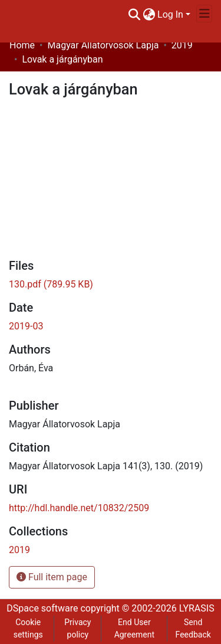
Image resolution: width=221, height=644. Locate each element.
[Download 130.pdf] (51, 284)
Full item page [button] (52, 577)
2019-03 (26, 326)
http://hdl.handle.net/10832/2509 (79, 508)
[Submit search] (134, 15)
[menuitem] (149, 15)
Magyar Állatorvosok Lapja (103, 45)
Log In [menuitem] (170, 14)
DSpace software (42, 608)
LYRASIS (197, 608)
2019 (182, 45)
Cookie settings (28, 628)
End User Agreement (134, 628)
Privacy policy (77, 628)
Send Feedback (193, 628)
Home (22, 45)
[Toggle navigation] (204, 14)
